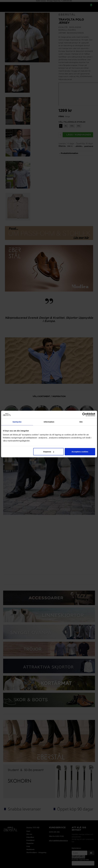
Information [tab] (49, 422)
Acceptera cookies (80, 452)
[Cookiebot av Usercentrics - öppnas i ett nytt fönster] (84, 414)
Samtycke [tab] (17, 422)
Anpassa (49, 452)
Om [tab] (81, 422)
